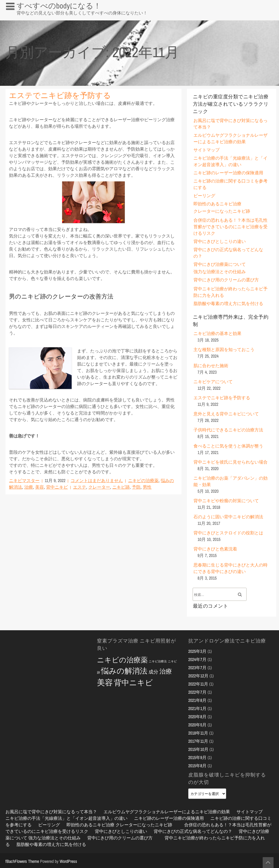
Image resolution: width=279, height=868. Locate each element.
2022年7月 (197, 692)
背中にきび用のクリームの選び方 (226, 280)
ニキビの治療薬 (143, 480)
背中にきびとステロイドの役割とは (228, 533)
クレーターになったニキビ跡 (222, 211)
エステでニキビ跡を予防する (60, 95)
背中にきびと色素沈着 (215, 549)
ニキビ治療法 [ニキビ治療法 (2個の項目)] (158, 661)
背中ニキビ (57, 487)
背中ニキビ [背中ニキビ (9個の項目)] (133, 683)
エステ (80, 487)
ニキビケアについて (213, 382)
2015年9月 (197, 757)
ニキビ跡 (121, 487)
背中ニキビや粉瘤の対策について (226, 501)
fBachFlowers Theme (22, 861)
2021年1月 (197, 708)
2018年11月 (198, 733)
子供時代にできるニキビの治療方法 (228, 430)
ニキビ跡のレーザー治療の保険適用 (228, 173)
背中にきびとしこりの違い (220, 241)
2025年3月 (197, 651)
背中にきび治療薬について (220, 264)
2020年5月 (197, 725)
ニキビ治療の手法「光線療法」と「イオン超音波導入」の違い (66, 818)
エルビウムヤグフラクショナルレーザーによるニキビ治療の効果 (167, 812)
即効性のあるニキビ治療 (217, 204)
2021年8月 (197, 700)
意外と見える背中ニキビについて (226, 414)
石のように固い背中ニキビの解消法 (228, 517)
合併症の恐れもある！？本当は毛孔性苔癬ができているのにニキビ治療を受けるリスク (231, 227)
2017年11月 (198, 741)
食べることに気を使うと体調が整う (228, 446)
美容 (40, 487)
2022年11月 (198, 684)
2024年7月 (197, 659)
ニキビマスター (24, 480)
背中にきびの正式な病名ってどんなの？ (193, 831)
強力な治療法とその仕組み (220, 272)
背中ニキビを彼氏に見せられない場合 (231, 462)
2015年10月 (198, 749)
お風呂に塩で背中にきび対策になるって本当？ (47, 17)
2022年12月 (198, 676)
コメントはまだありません (97, 480)
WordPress (68, 861)
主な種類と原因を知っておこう (224, 349)
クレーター (99, 487)
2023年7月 (197, 668)
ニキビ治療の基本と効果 (217, 333)
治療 (29, 487)
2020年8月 (197, 717)
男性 (147, 487)
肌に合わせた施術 (211, 366)
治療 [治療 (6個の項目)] (166, 671)
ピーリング (204, 196)
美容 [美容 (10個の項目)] (105, 682)
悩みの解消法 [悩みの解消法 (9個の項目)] (124, 671)
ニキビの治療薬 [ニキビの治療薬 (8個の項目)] (122, 660)
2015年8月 (197, 766)
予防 (136, 487)
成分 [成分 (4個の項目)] (153, 672)
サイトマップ (207, 150)
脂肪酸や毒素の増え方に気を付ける (228, 303)
